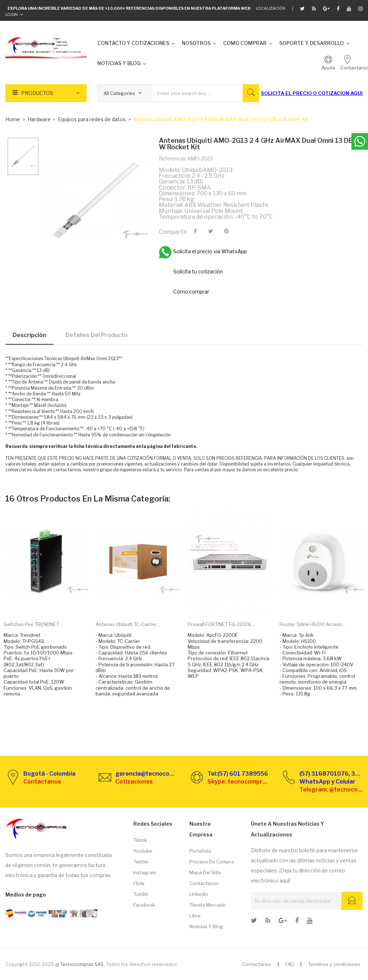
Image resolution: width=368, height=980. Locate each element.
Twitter (141, 862)
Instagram (145, 872)
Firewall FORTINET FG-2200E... (221, 624)
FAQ (290, 964)
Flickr (139, 883)
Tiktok (140, 840)
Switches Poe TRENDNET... (33, 624)
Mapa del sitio (205, 872)
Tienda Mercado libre (208, 910)
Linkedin (199, 894)
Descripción (29, 335)
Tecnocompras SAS (82, 964)
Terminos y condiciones (334, 964)
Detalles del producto (96, 335)
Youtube (143, 851)
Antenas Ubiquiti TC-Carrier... (128, 624)
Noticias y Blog (206, 926)
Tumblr (141, 894)
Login (11, 14)
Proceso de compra (212, 862)
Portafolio (200, 851)
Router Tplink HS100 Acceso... (312, 624)
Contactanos (204, 883)
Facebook (144, 905)
